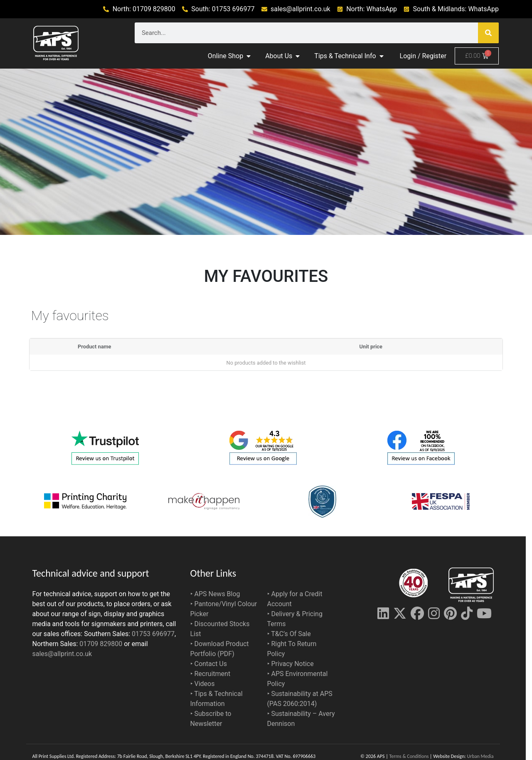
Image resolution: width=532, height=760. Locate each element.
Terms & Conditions (409, 756)
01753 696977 (153, 634)
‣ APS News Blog (215, 594)
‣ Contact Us (209, 664)
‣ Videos (203, 684)
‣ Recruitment (211, 674)
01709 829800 (101, 644)
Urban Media (480, 756)
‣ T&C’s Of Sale (289, 634)
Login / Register (423, 56)
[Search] (488, 33)
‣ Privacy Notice (291, 664)
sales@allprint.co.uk (62, 654)
